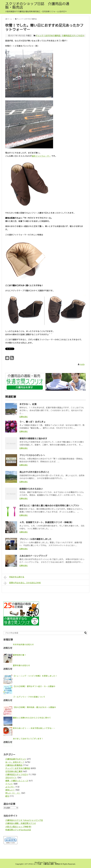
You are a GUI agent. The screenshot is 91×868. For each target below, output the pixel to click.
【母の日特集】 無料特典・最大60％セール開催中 (34, 707)
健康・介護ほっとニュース (17, 781)
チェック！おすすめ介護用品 (48, 36)
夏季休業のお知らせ (21, 665)
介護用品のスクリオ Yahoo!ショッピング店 (24, 820)
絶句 (7, 796)
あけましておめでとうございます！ (28, 739)
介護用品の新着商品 (14, 765)
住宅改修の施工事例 (14, 771)
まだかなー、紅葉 (28, 404)
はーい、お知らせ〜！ (15, 762)
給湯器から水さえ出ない (31, 489)
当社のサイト (11, 778)
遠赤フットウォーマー (41, 156)
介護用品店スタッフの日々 (73, 36)
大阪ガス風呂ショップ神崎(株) (18, 827)
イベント (9, 784)
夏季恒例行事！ (20, 655)
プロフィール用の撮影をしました (35, 539)
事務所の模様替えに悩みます (33, 439)
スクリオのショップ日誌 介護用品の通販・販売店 (37, 5)
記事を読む (24, 417)
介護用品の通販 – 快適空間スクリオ (21, 823)
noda (82, 364)
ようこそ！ (10, 787)
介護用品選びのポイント (16, 759)
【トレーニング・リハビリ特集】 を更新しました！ (35, 676)
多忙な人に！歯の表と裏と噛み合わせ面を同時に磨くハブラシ (49, 506)
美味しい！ (10, 790)
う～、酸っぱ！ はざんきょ (33, 422)
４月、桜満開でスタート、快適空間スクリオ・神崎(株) (46, 522)
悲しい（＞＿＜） (13, 793)
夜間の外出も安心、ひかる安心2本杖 (22, 583)
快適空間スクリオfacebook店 (18, 830)
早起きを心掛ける (14, 577)
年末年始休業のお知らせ (23, 644)
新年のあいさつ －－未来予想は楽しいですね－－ (34, 728)
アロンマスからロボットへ (32, 455)
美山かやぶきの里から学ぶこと (34, 472)
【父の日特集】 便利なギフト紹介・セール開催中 (34, 686)
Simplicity (53, 862)
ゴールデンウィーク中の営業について (29, 697)
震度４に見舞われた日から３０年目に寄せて (32, 718)
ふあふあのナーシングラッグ (33, 556)
